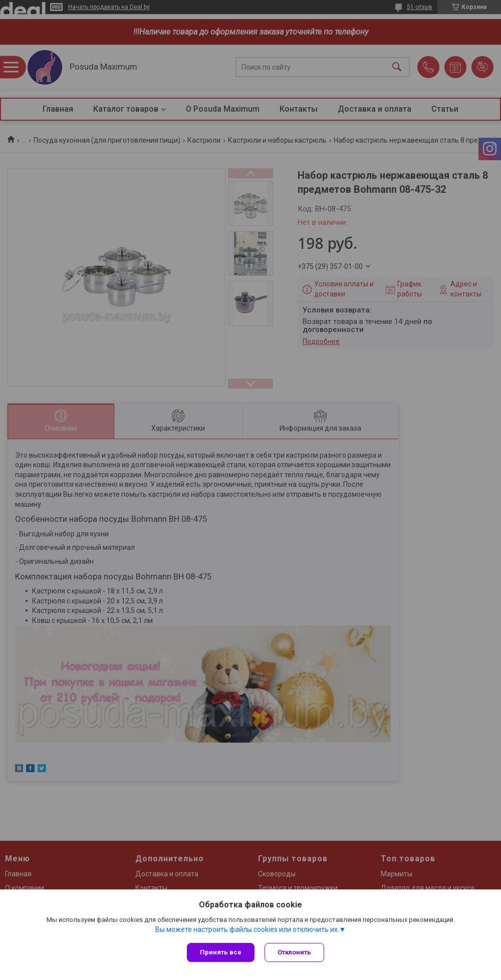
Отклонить (294, 952)
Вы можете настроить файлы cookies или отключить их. (247, 929)
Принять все (221, 952)
